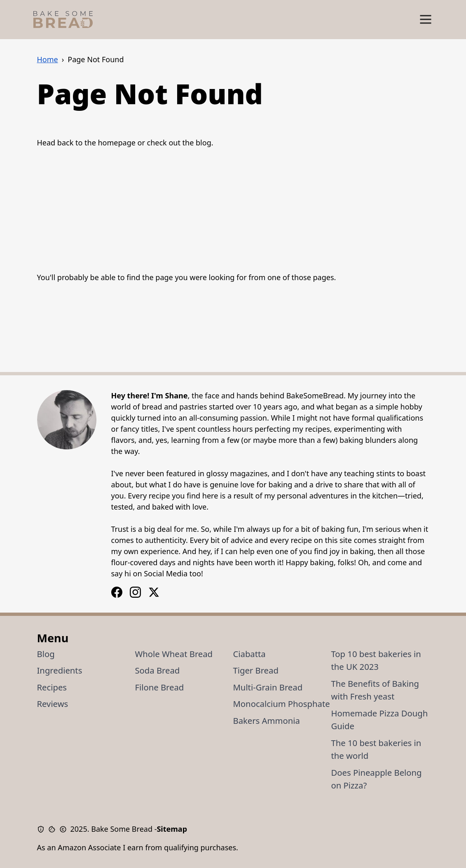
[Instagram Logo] (117, 592)
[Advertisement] (233, 210)
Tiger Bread (256, 670)
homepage (116, 143)
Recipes (52, 687)
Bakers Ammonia (267, 721)
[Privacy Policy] (43, 829)
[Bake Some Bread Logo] (63, 20)
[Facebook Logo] (135, 592)
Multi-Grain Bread (268, 687)
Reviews (53, 704)
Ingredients (60, 670)
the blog (197, 143)
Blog (46, 654)
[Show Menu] (426, 20)
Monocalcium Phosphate (282, 704)
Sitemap (172, 829)
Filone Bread (160, 687)
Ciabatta (249, 654)
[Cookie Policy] (54, 829)
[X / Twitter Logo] (154, 592)
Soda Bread (158, 670)
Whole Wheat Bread (174, 654)
